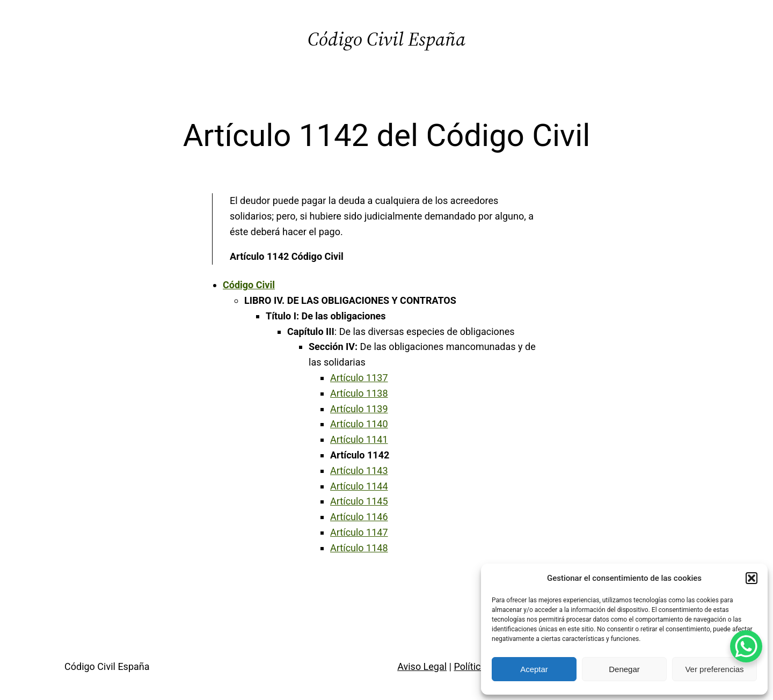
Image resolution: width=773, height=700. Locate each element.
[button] (752, 578)
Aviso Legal (422, 666)
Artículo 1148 (359, 548)
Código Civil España (386, 39)
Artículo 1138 (359, 393)
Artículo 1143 (359, 471)
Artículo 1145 (359, 501)
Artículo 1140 (359, 424)
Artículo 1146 (359, 517)
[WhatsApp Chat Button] (746, 646)
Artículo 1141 (359, 439)
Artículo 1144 (359, 486)
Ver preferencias (714, 669)
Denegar (624, 669)
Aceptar (534, 669)
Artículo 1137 (359, 378)
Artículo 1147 (359, 532)
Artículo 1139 (359, 409)
